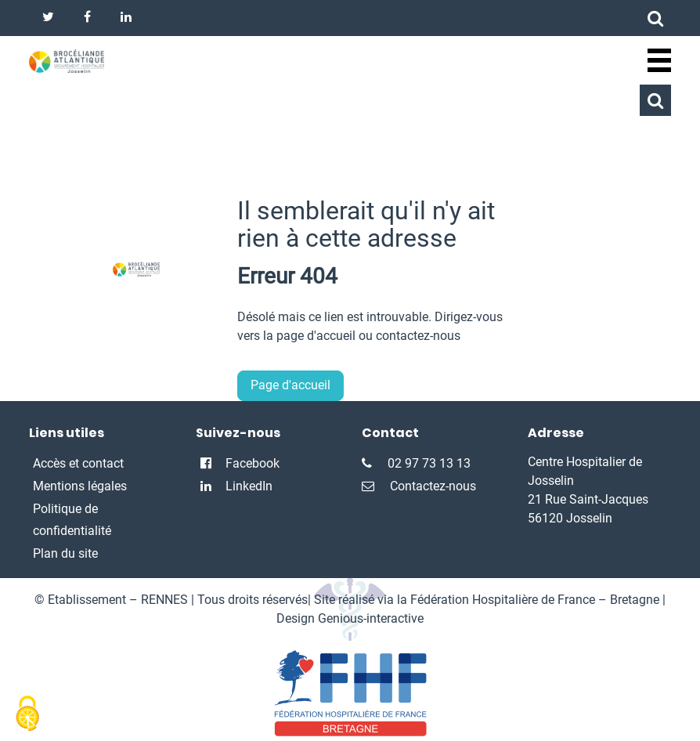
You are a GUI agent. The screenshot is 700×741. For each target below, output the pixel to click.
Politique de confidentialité (72, 520)
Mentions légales (80, 486)
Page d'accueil (290, 385)
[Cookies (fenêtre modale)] (27, 714)
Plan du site (65, 553)
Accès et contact (78, 463)
